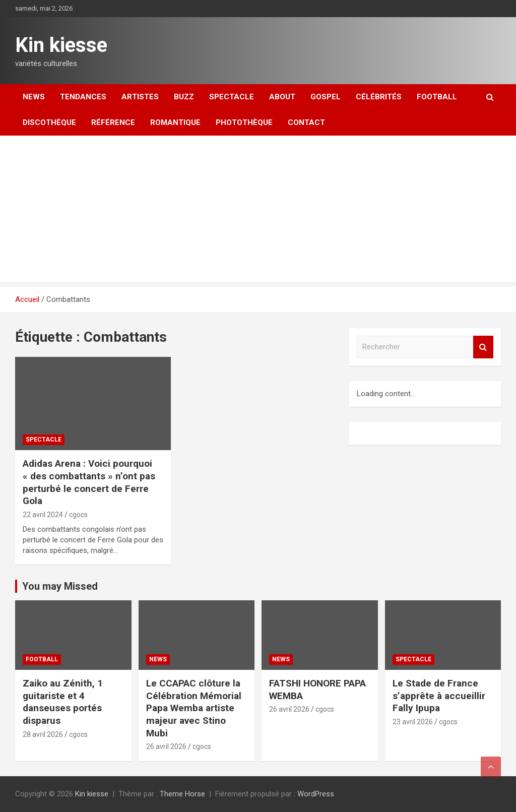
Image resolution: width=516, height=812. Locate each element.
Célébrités (379, 97)
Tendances (83, 97)
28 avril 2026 (43, 734)
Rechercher (483, 347)
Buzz (184, 97)
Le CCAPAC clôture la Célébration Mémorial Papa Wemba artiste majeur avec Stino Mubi (194, 708)
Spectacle (232, 97)
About (282, 97)
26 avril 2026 (166, 746)
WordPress (316, 794)
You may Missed (60, 586)
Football (437, 97)
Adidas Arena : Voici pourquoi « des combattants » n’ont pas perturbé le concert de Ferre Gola (89, 482)
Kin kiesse (61, 45)
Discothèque (49, 122)
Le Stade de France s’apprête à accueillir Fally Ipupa (439, 696)
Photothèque (244, 122)
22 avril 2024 (43, 515)
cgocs (78, 515)
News (34, 97)
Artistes (140, 97)
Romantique (175, 122)
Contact (306, 122)
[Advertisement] (258, 211)
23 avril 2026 (413, 722)
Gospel (326, 97)
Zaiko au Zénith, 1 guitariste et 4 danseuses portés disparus (63, 702)
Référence (113, 122)
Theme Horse (182, 794)
